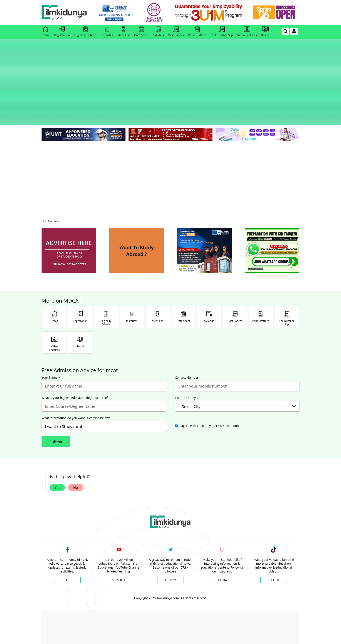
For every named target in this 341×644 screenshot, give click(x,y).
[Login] (294, 31)
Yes (57, 452)
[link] (115, 13)
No (76, 452)
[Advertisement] (170, 139)
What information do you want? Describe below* (76, 383)
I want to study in (187, 363)
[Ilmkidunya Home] (65, 12)
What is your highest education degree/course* (75, 363)
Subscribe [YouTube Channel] (119, 545)
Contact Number (187, 342)
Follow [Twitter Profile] (170, 545)
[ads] (69, 215)
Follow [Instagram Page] (222, 545)
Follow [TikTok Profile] (274, 545)
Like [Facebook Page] (67, 545)
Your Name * (51, 342)
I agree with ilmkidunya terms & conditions (210, 390)
